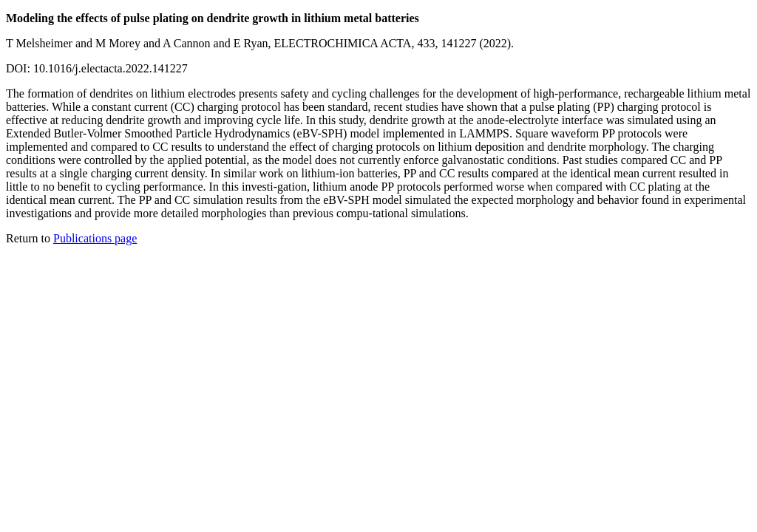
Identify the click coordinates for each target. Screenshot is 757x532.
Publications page (95, 238)
